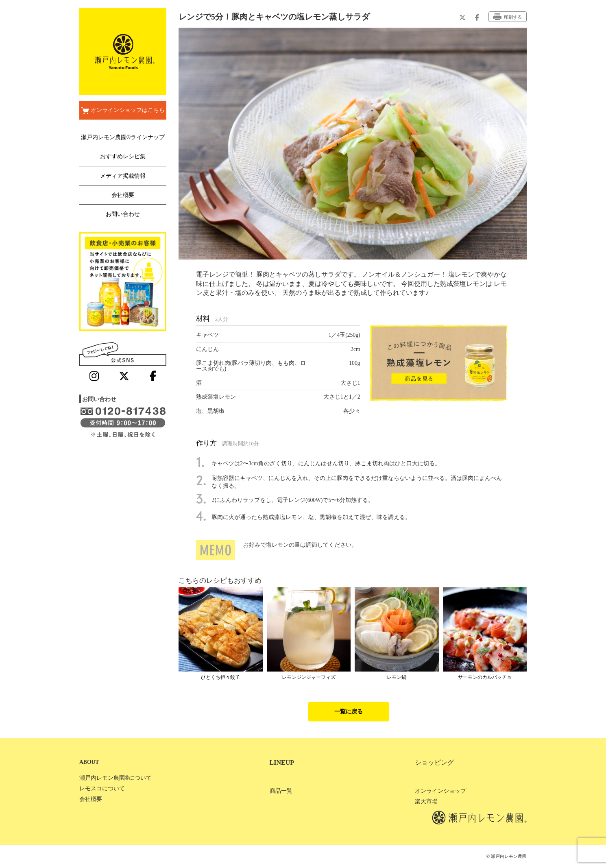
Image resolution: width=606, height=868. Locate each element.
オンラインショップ (440, 791)
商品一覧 (281, 791)
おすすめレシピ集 (123, 156)
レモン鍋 (397, 677)
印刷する (508, 17)
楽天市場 (426, 801)
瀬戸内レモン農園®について (116, 778)
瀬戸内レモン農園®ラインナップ (123, 137)
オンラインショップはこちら (123, 111)
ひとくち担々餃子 (220, 677)
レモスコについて (102, 788)
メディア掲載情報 (123, 176)
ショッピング (434, 762)
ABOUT (89, 762)
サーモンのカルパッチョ (485, 677)
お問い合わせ (123, 214)
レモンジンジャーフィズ (309, 677)
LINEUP (282, 762)
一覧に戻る (349, 712)
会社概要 (123, 195)
